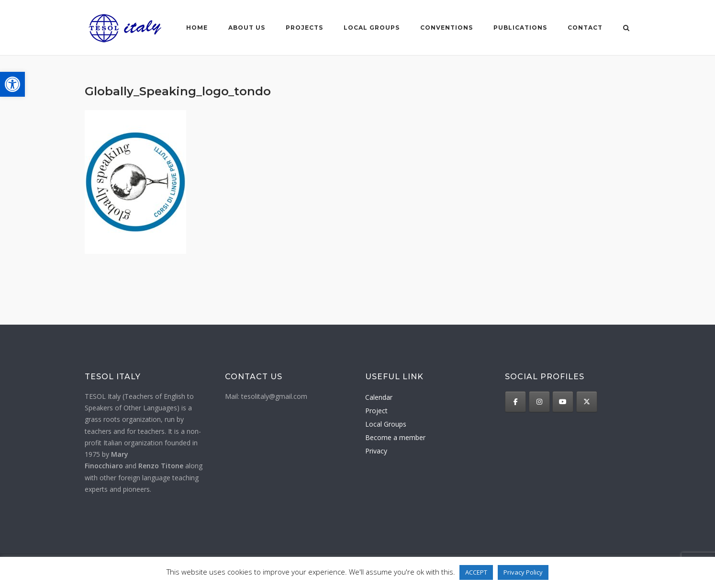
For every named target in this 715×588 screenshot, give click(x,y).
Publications (520, 28)
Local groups (372, 28)
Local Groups (386, 424)
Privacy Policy (523, 572)
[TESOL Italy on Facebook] (515, 402)
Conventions (447, 28)
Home (197, 28)
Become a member (395, 437)
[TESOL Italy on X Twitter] (587, 402)
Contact (585, 28)
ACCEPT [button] (476, 572)
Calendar (379, 397)
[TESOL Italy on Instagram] (539, 402)
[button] (12, 84)
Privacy (376, 451)
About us (247, 28)
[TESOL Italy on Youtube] (563, 402)
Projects (304, 28)
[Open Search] (626, 29)
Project (376, 411)
